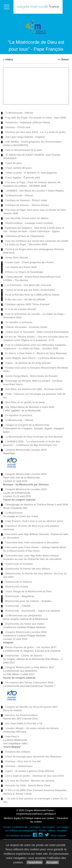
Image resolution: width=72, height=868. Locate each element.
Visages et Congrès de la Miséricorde (27, 425)
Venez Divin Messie (16, 258)
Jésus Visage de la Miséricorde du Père (28, 591)
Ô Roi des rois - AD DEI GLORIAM (25, 300)
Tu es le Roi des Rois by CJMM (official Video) (32, 295)
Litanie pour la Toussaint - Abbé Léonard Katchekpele (37, 332)
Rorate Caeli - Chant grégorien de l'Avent (29, 262)
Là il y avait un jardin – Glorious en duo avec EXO (34, 776)
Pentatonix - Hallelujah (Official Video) (28, 122)
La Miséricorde (14, 513)
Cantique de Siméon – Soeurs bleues (27, 205)
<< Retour (63, 59)
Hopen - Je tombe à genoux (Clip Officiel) (29, 771)
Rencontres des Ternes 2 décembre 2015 (29, 683)
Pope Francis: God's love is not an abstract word (34, 521)
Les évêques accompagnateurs (21, 831)
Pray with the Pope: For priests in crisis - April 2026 (35, 118)
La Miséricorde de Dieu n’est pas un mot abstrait (34, 437)
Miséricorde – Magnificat (20, 596)
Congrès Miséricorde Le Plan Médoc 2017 (30, 667)
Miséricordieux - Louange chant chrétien (29, 223)
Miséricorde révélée (17, 587)
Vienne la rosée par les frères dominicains (30, 290)
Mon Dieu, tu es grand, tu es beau (25, 402)
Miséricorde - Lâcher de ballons (24, 656)
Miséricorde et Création (19, 564)
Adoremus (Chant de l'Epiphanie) (25, 236)
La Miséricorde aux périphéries (23, 615)
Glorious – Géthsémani (19, 766)
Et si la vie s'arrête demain (21, 309)
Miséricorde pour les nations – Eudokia (28, 601)
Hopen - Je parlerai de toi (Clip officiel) (28, 363)
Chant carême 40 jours (18, 168)
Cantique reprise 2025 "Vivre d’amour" (28, 304)
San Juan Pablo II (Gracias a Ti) (24, 723)
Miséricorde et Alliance (19, 582)
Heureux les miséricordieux (21, 715)
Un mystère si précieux (19, 322)
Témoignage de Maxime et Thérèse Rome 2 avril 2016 (37, 505)
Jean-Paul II (12, 736)
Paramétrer (35, 862)
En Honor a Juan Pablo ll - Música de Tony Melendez (36, 353)
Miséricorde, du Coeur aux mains (25, 624)
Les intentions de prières (18, 836)
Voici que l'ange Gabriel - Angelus (25, 137)
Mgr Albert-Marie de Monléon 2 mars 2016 (30, 407)
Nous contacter (59, 836)
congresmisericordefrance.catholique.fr (36, 814)
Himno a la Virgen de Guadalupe (24, 272)
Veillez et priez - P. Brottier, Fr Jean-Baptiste (31, 173)
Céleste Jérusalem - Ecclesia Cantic (26, 327)
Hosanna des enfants (18, 752)
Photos (43, 831)
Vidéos (9, 59)
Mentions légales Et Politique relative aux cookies (29, 818)
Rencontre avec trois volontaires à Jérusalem (32, 542)
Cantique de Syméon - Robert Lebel (26, 200)
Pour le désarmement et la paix (23, 150)
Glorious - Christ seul (18, 127)
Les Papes (35, 827)
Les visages (63, 827)
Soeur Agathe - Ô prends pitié (23, 178)
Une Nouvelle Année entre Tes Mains (27, 218)
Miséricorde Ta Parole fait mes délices (28, 569)
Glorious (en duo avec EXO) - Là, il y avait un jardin (35, 132)
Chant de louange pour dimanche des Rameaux (33, 757)
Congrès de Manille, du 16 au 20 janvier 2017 (31, 707)
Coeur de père (13, 163)
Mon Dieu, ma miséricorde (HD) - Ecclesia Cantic (34, 389)
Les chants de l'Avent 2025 (21, 267)
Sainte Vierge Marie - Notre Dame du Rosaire (31, 376)
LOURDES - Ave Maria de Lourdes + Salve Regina (34, 191)
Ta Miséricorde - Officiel (19, 113)
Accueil (7, 827)
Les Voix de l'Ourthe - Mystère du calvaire (30, 781)
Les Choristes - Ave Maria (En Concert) (28, 285)
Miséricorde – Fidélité (18, 606)
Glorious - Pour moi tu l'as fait (23, 761)
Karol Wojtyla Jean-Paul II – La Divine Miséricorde (35, 358)
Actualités (62, 831)
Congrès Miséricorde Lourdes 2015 (26, 450)
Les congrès (48, 827)
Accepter (52, 862)
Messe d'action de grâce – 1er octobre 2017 (31, 647)
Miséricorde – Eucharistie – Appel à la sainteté (32, 611)
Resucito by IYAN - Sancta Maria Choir (28, 785)
